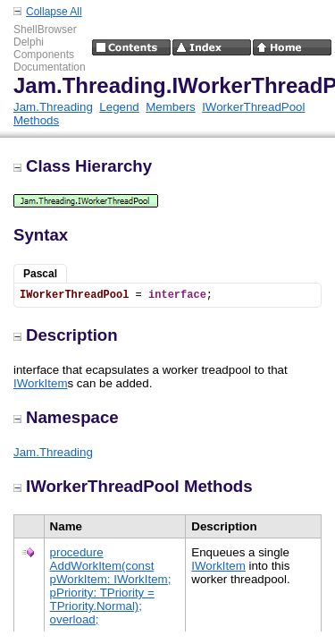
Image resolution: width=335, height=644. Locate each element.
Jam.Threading (53, 107)
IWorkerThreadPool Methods (133, 486)
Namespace (66, 417)
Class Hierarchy (83, 166)
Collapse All (54, 12)
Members (171, 107)
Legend (119, 107)
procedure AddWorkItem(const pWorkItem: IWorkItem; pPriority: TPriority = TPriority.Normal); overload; (111, 586)
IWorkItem (40, 383)
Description (66, 335)
